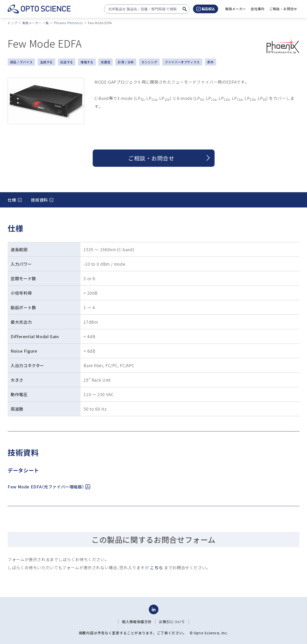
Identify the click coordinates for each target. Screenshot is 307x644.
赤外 (210, 62)
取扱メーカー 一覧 (36, 23)
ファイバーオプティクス (182, 62)
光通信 (106, 62)
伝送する (67, 62)
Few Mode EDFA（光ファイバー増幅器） (49, 487)
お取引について (172, 622)
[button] (258, 9)
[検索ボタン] (185, 9)
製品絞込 (206, 9)
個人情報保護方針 (137, 622)
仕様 (12, 200)
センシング (149, 62)
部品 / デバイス (21, 62)
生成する (47, 62)
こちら (156, 567)
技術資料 (39, 200)
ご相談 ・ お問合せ (151, 158)
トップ (12, 23)
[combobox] (145, 9)
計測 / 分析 (126, 62)
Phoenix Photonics (68, 23)
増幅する (87, 62)
